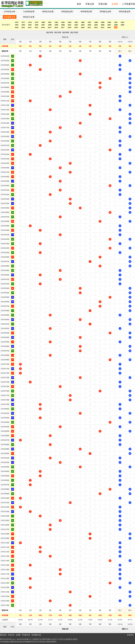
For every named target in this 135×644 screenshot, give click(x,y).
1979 (36, 22)
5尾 (70, 51)
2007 (109, 25)
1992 (122, 22)
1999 (56, 25)
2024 (109, 27)
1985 (76, 22)
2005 (96, 25)
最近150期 (74, 32)
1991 (116, 22)
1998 (50, 25)
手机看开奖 (130, 4)
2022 (96, 27)
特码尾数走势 (10, 17)
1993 (17, 25)
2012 (30, 27)
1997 (43, 25)
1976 (17, 22)
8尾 (100, 51)
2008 (116, 25)
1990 (109, 22)
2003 (83, 25)
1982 (56, 22)
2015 (50, 27)
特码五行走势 (29, 17)
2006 (103, 25)
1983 (63, 22)
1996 (36, 25)
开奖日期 (103, 4)
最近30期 (50, 32)
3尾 (50, 51)
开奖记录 (90, 4)
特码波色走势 (67, 11)
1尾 (30, 51)
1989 (103, 22)
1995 (30, 25)
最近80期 (66, 32)
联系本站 (130, 635)
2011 (23, 27)
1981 (50, 22)
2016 (56, 27)
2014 (43, 27)
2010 (17, 27)
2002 (76, 25)
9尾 (110, 51)
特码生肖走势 (48, 11)
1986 (83, 22)
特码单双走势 (86, 11)
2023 (102, 27)
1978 (30, 22)
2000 (63, 25)
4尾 (60, 51)
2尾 (40, 51)
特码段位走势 (105, 11)
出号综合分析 (10, 11)
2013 (36, 27)
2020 (83, 27)
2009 (122, 25)
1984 (70, 22)
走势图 (115, 4)
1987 (89, 22)
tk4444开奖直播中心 (24, 639)
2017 (63, 27)
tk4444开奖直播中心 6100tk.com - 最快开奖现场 (12, 4)
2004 (89, 25)
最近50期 (58, 32)
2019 (76, 27)
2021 (89, 27)
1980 (43, 22)
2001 (70, 25)
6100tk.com (11, 639)
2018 (69, 27)
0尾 (20, 51)
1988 (96, 22)
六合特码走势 (29, 11)
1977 (23, 22)
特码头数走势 (125, 11)
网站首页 (3, 635)
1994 (23, 25)
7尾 (90, 51)
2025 (116, 27)
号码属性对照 (36, 635)
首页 (79, 4)
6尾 (80, 51)
